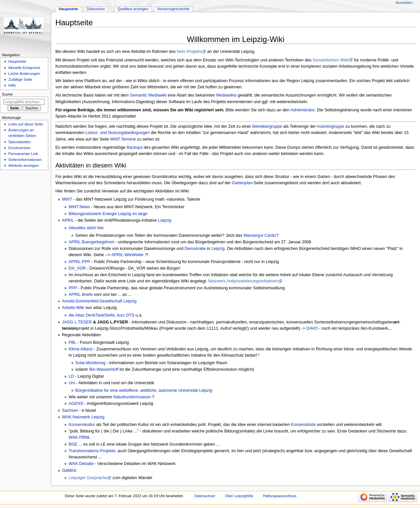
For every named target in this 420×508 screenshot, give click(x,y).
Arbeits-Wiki (73, 308)
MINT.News (79, 207)
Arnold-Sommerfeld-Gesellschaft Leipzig (99, 301)
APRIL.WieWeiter (127, 255)
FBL (72, 342)
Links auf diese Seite (26, 124)
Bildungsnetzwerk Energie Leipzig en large (108, 214)
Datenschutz (205, 496)
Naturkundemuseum (132, 397)
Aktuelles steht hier (86, 228)
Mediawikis (226, 95)
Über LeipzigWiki (239, 496)
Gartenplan (242, 183)
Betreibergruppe (267, 126)
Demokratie (195, 249)
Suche (7, 94)
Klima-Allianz (81, 349)
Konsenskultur (82, 425)
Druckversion (19, 148)
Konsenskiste (303, 425)
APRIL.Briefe (81, 295)
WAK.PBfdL (80, 437)
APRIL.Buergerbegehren (91, 242)
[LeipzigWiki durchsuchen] (24, 102)
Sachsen (70, 410)
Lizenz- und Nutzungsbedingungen (117, 133)
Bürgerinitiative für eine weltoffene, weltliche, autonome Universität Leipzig (144, 390)
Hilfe (12, 85)
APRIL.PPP (79, 262)
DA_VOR (77, 268)
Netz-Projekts (189, 52)
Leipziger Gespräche (88, 478)
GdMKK (69, 471)
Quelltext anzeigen (133, 9)
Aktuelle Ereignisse (24, 68)
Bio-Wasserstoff (104, 369)
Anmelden (404, 3)
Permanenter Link (23, 154)
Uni (72, 383)
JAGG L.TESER (77, 322)
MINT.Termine (123, 139)
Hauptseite (68, 9)
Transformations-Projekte (92, 451)
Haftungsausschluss (280, 496)
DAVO (312, 328)
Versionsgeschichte (173, 9)
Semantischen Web (331, 60)
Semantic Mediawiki (148, 95)
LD (71, 376)
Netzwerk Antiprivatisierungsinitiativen (243, 281)
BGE (73, 444)
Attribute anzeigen (23, 166)
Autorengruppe (330, 126)
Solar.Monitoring (91, 363)
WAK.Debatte (81, 464)
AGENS (76, 404)
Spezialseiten (19, 142)
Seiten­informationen (25, 160)
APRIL (68, 220)
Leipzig (165, 220)
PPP (73, 288)
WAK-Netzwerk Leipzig (83, 417)
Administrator (303, 110)
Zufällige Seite (20, 79)
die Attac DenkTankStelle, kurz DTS (101, 315)
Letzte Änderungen (24, 74)
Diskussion (96, 9)
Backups (135, 147)
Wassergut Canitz (260, 235)
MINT (67, 199)
